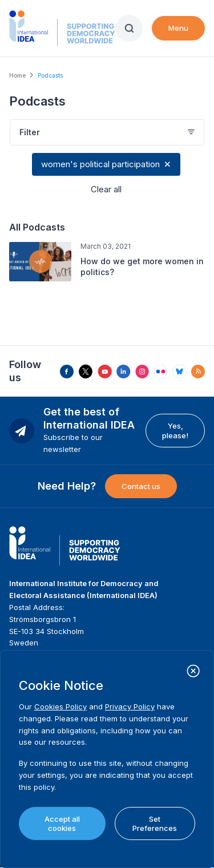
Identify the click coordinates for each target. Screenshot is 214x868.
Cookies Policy (60, 706)
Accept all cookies (62, 823)
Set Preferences (155, 823)
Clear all (106, 189)
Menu (178, 28)
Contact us (141, 486)
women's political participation (100, 164)
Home (17, 75)
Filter (30, 132)
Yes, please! (175, 430)
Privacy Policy (130, 706)
